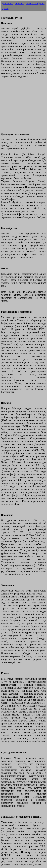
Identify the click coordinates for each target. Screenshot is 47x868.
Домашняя (8, 3)
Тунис (5, 8)
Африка (19, 3)
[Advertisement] (23, 107)
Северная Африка (35, 3)
